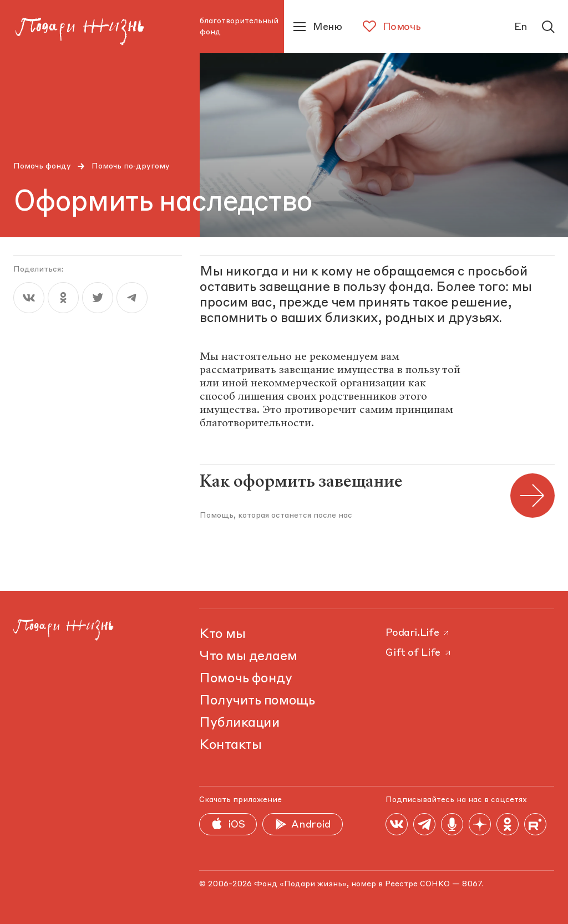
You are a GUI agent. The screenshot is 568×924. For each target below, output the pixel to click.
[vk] (29, 298)
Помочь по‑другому (131, 166)
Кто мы (222, 635)
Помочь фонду (42, 166)
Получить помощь (257, 701)
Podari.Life (418, 633)
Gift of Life (419, 653)
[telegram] (132, 298)
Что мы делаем (248, 657)
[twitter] (98, 298)
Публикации (239, 723)
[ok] (63, 298)
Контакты (230, 746)
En (521, 27)
